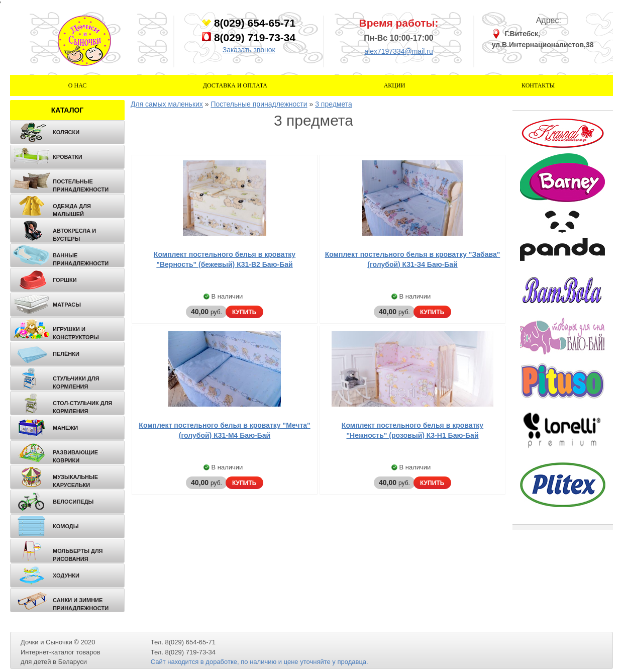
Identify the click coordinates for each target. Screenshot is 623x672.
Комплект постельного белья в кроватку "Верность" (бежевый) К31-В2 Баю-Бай (225, 259)
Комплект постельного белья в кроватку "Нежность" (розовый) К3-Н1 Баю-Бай (412, 430)
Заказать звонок (249, 50)
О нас (77, 85)
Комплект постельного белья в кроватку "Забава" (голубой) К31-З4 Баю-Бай (413, 259)
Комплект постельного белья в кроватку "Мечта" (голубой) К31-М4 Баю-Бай (224, 430)
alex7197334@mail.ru (398, 51)
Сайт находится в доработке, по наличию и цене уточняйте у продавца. (259, 662)
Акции (395, 85)
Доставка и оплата (235, 85)
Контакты (538, 85)
